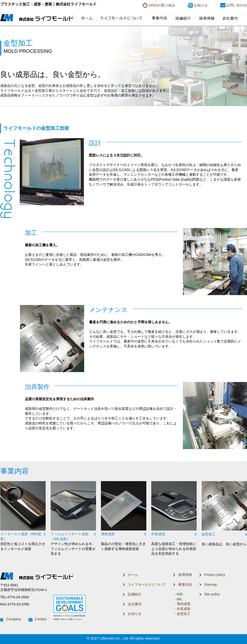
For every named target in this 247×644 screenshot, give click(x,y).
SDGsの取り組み (162, 5)
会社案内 (135, 604)
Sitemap (211, 585)
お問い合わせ (237, 5)
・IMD (178, 594)
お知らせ (201, 5)
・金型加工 (182, 614)
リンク (23, 516)
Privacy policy (215, 575)
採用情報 (185, 575)
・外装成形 (182, 609)
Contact (40, 619)
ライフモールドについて (147, 585)
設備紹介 (135, 594)
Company (14, 619)
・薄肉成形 (182, 604)
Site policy (212, 594)
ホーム (133, 575)
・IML (178, 599)
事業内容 (185, 585)
